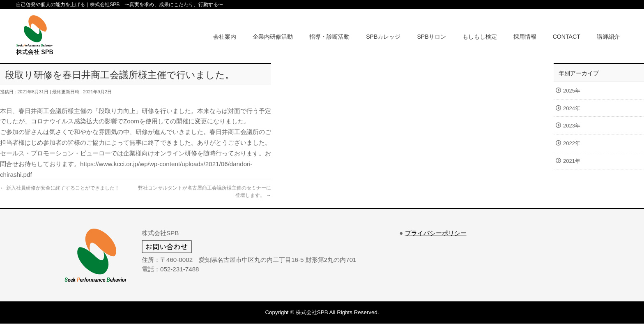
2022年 (572, 143)
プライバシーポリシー (436, 233)
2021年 (572, 161)
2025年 (572, 91)
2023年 (572, 126)
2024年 (572, 108)
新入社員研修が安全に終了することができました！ (60, 188)
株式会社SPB (312, 312)
